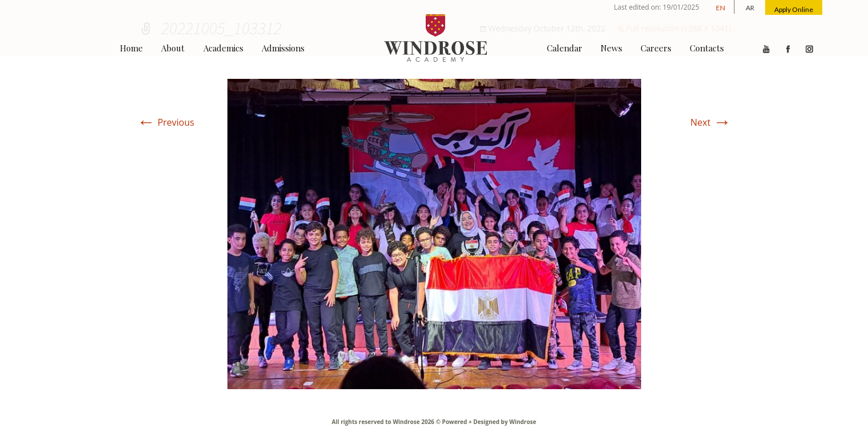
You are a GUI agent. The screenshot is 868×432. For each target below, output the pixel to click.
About (173, 48)
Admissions (283, 48)
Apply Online (794, 9)
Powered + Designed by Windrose (488, 422)
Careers (656, 48)
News (611, 48)
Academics (223, 48)
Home (131, 48)
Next (711, 122)
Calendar (565, 48)
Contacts (707, 48)
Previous (166, 122)
